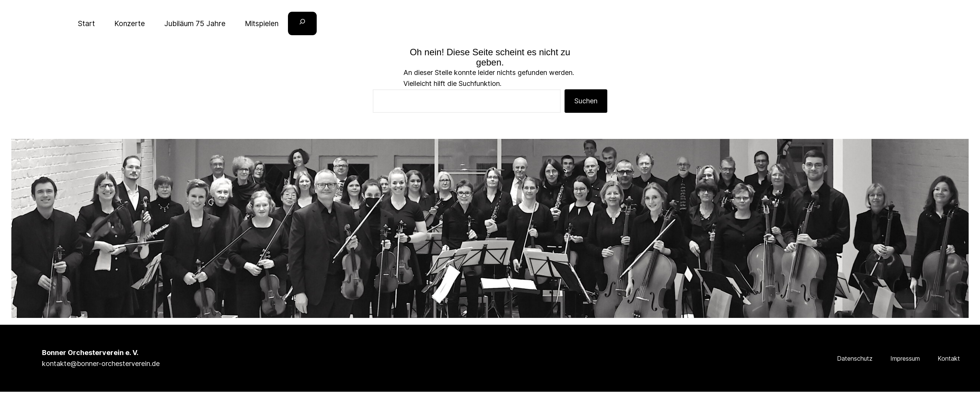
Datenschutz (855, 358)
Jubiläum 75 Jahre (195, 23)
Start (86, 23)
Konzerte (130, 23)
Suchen (586, 101)
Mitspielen (262, 23)
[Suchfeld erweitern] (302, 24)
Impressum (905, 358)
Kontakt (949, 358)
